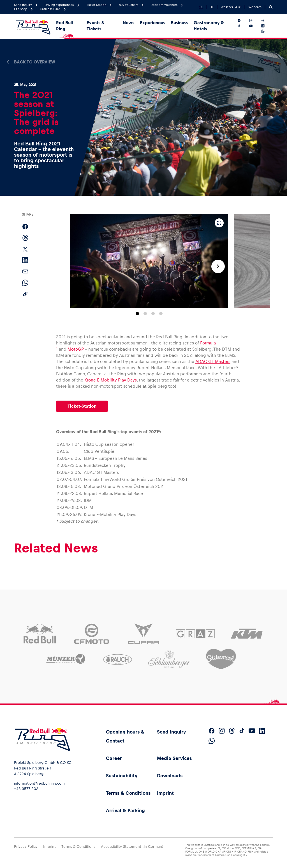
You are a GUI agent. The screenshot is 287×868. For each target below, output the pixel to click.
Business (179, 23)
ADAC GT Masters (213, 361)
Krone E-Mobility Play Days (111, 380)
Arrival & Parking (125, 810)
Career (114, 758)
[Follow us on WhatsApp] (266, 31)
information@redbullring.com (39, 783)
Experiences (152, 23)
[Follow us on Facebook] (242, 20)
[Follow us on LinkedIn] (266, 26)
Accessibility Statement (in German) (132, 847)
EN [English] (201, 7)
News (129, 23)
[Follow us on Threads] (266, 20)
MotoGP (76, 349)
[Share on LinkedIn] (25, 260)
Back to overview (35, 62)
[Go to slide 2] (145, 314)
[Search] (271, 7)
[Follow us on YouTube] (254, 26)
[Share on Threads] (25, 238)
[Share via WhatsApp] (25, 283)
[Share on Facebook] (25, 227)
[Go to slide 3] (153, 314)
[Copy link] (25, 294)
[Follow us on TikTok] (242, 26)
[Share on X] (25, 249)
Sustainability (122, 776)
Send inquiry (171, 732)
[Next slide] (218, 266)
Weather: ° (231, 7)
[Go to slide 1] (137, 314)
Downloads (170, 776)
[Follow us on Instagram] (254, 20)
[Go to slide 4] (161, 314)
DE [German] (212, 7)
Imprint (165, 793)
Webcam (255, 7)
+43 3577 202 (26, 789)
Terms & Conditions (128, 793)
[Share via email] (25, 271)
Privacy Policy (26, 847)
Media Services (174, 758)
